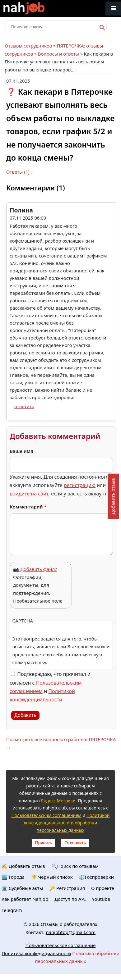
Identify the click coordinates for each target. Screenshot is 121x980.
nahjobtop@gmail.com (71, 932)
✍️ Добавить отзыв (23, 866)
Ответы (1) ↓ (20, 172)
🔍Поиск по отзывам (75, 866)
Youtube (101, 899)
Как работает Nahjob (25, 899)
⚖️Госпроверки (96, 877)
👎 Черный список (52, 877)
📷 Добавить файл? (35, 569)
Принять (44, 843)
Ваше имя (21, 451)
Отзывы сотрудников (28, 46)
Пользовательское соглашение (61, 945)
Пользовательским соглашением (46, 815)
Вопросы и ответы (58, 54)
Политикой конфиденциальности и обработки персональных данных (67, 823)
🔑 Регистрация (67, 888)
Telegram (12, 910)
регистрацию (80, 485)
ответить (24, 406)
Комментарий (28, 507)
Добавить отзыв (113, 496)
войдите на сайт (29, 494)
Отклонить (75, 843)
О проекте (103, 888)
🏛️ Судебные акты (22, 888)
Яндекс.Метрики (58, 801)
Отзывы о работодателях (69, 924)
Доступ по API (70, 899)
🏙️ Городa (13, 877)
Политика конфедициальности (36, 953)
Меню (113, 9)
